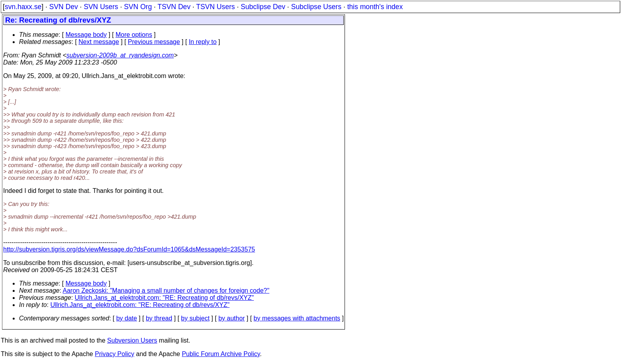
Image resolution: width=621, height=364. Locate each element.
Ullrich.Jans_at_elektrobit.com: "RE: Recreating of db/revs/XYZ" (164, 298)
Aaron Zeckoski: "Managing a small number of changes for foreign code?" (166, 291)
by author (231, 318)
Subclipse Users (316, 7)
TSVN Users (215, 7)
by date (126, 318)
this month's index (375, 7)
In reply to (203, 42)
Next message (99, 42)
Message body (86, 35)
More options (134, 35)
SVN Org (138, 7)
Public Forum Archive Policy (221, 354)
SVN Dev (63, 7)
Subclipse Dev (263, 7)
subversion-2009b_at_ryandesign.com (120, 55)
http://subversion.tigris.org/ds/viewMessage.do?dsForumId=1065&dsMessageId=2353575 (129, 249)
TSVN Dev (174, 7)
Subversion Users (132, 340)
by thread (159, 318)
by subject (195, 318)
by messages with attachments (297, 318)
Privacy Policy (114, 354)
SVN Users (101, 7)
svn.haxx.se (23, 7)
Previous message (154, 42)
